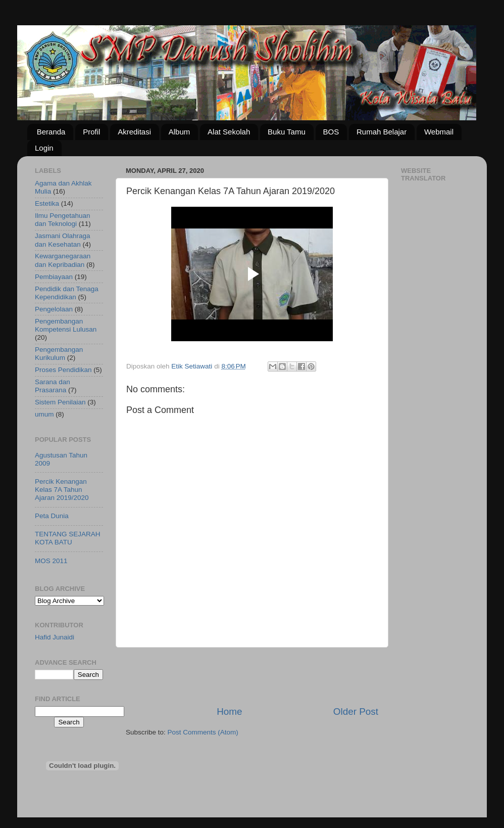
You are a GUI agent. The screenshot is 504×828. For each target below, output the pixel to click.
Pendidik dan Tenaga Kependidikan (67, 293)
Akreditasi (134, 132)
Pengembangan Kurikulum (59, 354)
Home (229, 711)
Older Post (356, 711)
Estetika (47, 203)
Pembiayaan (54, 277)
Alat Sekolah (229, 132)
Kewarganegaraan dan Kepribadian (63, 260)
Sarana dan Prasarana (53, 386)
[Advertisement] (252, 676)
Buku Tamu (287, 132)
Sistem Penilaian (60, 402)
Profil (91, 132)
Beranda (51, 132)
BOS (331, 132)
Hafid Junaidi (55, 637)
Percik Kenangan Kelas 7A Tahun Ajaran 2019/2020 (62, 490)
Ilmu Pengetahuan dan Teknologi (63, 220)
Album (180, 132)
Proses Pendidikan (63, 370)
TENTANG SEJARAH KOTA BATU (68, 538)
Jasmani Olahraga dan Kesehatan (63, 240)
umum (44, 414)
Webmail (439, 132)
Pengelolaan (54, 309)
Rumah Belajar (382, 132)
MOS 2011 (51, 561)
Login (44, 148)
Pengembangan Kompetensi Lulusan (66, 325)
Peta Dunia (52, 516)
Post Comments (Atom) (203, 732)
